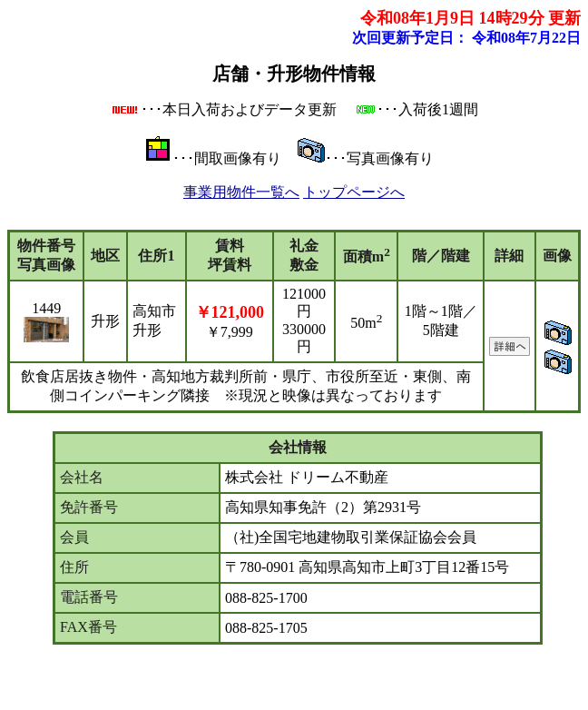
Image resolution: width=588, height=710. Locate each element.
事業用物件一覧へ (241, 192)
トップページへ (354, 192)
